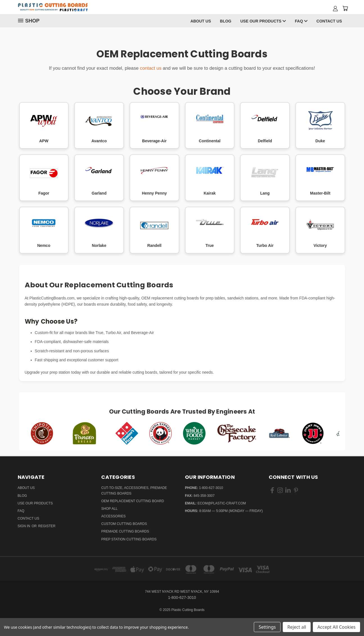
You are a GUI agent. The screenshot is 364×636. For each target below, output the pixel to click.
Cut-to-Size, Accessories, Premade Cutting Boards (134, 490)
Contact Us (329, 21)
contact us (151, 68)
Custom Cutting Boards (124, 524)
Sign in (24, 526)
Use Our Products (263, 21)
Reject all (297, 627)
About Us (201, 21)
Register (47, 526)
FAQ (301, 21)
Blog (226, 21)
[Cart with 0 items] (345, 8)
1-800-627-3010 (211, 488)
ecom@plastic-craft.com (222, 503)
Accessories (113, 516)
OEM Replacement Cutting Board (133, 501)
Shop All (109, 509)
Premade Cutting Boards (125, 531)
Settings (267, 627)
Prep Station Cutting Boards (129, 539)
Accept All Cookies (336, 627)
